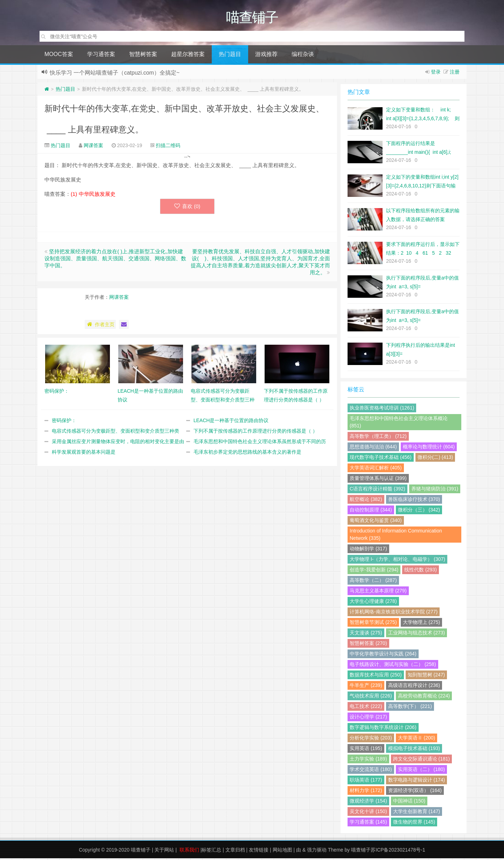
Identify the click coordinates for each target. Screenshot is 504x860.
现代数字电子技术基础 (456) (381, 459)
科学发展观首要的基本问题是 (84, 454)
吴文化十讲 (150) (368, 813)
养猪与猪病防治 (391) (435, 490)
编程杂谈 (303, 56)
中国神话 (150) (409, 803)
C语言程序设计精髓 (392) (377, 490)
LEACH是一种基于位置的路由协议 (231, 422)
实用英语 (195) (366, 750)
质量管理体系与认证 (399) (378, 480)
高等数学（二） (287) (373, 582)
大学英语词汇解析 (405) (376, 469)
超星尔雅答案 (188, 56)
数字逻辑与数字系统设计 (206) (383, 729)
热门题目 (230, 56)
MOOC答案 (59, 56)
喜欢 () (187, 208)
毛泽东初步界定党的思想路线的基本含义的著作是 (247, 454)
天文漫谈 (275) (366, 634)
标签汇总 (211, 852)
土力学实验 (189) (368, 761)
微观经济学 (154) (368, 803)
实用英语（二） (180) (422, 771)
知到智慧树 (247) (426, 676)
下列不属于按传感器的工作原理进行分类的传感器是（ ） (255, 433)
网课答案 (93, 147)
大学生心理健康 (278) (373, 603)
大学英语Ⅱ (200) (417, 739)
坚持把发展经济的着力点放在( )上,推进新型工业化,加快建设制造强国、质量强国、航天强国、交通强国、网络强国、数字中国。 (115, 260)
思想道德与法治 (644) (373, 448)
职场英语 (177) (366, 782)
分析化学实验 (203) (371, 739)
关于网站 (164, 852)
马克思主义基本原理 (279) (378, 592)
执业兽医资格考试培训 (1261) (382, 410)
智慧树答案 (143, 56)
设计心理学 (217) (368, 718)
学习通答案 (101, 56)
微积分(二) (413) (435, 459)
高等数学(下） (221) (410, 708)
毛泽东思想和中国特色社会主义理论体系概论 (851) (399, 424)
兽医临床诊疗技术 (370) (414, 501)
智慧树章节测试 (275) (373, 624)
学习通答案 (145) (368, 824)
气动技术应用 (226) (371, 697)
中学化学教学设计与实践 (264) (383, 655)
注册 (455, 74)
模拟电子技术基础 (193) (414, 750)
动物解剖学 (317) (368, 550)
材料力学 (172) (366, 792)
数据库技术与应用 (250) (376, 676)
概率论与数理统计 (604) (429, 448)
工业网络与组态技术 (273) (417, 634)
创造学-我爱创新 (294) (374, 571)
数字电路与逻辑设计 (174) (417, 782)
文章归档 (235, 852)
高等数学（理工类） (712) (378, 438)
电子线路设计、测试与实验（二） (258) (393, 666)
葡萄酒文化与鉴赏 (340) (376, 522)
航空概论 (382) (366, 501)
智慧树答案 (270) (368, 645)
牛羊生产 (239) (366, 687)
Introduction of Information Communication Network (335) (396, 536)
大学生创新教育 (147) (417, 813)
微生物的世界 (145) (414, 824)
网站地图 (282, 852)
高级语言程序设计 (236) (414, 687)
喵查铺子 (141, 852)
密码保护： (64, 422)
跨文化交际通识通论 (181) (422, 761)
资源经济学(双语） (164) (415, 792)
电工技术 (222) (366, 708)
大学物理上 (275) (422, 624)
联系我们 (189, 852)
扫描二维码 (168, 147)
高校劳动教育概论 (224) (424, 697)
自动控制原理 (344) (371, 511)
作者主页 (100, 326)
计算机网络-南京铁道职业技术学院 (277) (394, 613)
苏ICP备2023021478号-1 (398, 852)
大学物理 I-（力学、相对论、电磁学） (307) (397, 561)
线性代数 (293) (421, 571)
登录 (436, 74)
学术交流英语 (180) (371, 771)
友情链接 (259, 852)
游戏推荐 (266, 56)
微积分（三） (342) (419, 511)
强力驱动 (317, 852)
